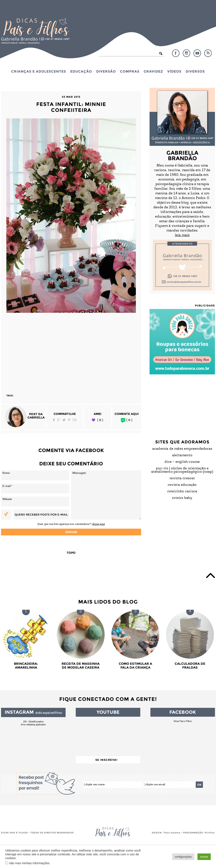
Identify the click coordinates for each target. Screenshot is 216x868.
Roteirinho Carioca (182, 492)
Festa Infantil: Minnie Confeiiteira (71, 107)
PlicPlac (210, 833)
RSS (208, 53)
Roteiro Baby (182, 498)
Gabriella (36, 417)
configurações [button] (183, 857)
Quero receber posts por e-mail (41, 515)
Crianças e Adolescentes (39, 71)
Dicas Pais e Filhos (183, 721)
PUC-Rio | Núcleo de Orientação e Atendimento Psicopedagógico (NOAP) (182, 470)
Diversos (195, 71)
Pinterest (69, 420)
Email (75, 420)
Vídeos (174, 71)
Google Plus (59, 420)
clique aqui (98, 524)
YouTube (197, 53)
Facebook (176, 53)
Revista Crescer (182, 478)
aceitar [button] (204, 857)
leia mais (182, 235)
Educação (81, 71)
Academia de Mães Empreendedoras (182, 449)
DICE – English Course (182, 462)
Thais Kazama (172, 833)
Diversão (106, 71)
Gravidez (153, 71)
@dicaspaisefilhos (49, 713)
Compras (130, 71)
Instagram (186, 53)
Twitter (64, 420)
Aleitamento (182, 455)
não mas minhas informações (29, 863)
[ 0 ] (100, 420)
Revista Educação (182, 485)
